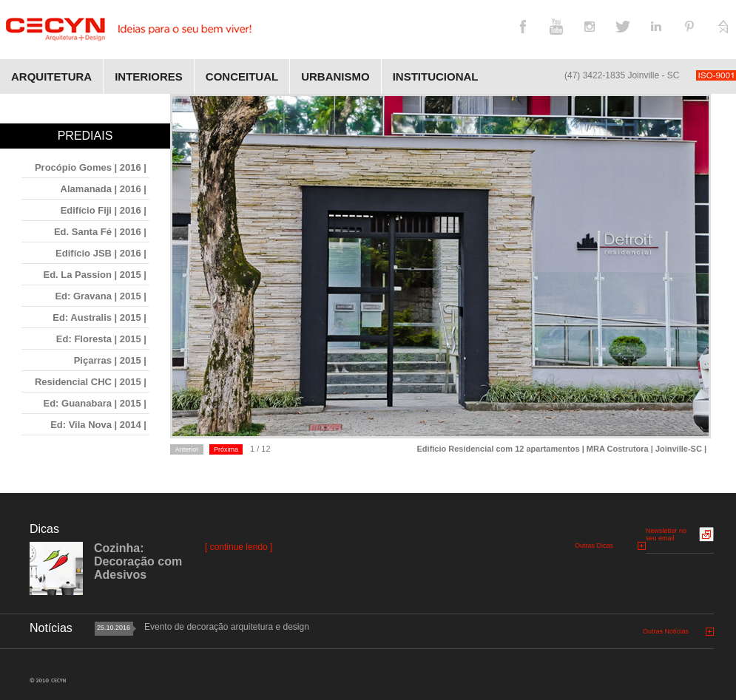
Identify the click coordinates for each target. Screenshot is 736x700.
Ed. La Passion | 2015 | (95, 275)
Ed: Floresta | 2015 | (101, 339)
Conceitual (242, 77)
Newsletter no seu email (666, 534)
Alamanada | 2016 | (104, 189)
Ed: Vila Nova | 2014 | (98, 425)
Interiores (149, 77)
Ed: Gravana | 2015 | (101, 296)
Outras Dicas (594, 546)
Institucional (436, 77)
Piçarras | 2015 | (110, 360)
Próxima (226, 449)
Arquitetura (51, 77)
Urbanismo (335, 77)
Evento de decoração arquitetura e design (227, 627)
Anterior (187, 449)
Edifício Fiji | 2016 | (104, 210)
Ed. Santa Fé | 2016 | (100, 232)
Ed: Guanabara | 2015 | (95, 403)
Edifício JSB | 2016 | (101, 253)
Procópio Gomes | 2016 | (91, 167)
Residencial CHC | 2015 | (91, 382)
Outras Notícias (666, 631)
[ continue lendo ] (239, 547)
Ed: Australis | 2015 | (99, 317)
